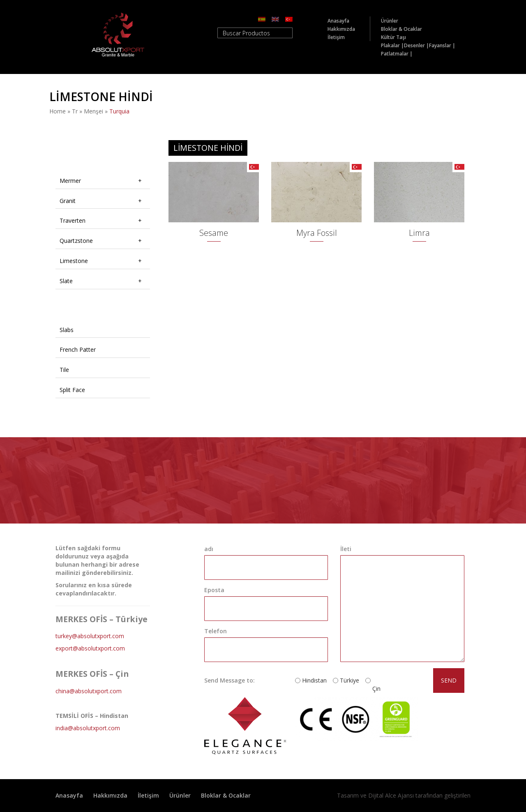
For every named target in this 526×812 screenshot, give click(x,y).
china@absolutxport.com (89, 691)
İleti (346, 549)
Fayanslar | (442, 45)
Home (58, 111)
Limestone (74, 261)
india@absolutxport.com (88, 728)
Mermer (70, 181)
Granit (68, 201)
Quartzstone (76, 241)
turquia (119, 111)
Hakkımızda (341, 29)
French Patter (78, 349)
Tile (64, 370)
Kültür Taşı (393, 37)
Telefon (216, 631)
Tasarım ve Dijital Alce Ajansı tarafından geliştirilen (404, 795)
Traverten (73, 220)
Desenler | (416, 45)
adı (209, 549)
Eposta (214, 590)
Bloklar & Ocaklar (401, 29)
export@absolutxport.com (90, 648)
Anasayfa (338, 21)
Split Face (72, 390)
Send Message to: (230, 680)
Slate (66, 281)
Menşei (93, 111)
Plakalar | (392, 45)
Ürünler (390, 21)
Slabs (67, 330)
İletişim (336, 37)
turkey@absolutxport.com (90, 636)
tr (75, 111)
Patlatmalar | (397, 54)
